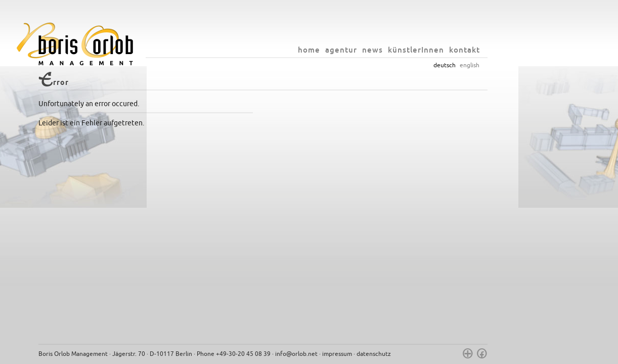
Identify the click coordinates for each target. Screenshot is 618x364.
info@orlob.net (342, 354)
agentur (387, 50)
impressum (383, 354)
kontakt (511, 50)
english (516, 65)
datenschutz (420, 354)
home (355, 50)
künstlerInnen (462, 50)
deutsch (491, 65)
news (418, 50)
